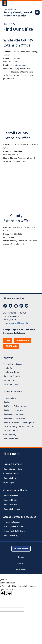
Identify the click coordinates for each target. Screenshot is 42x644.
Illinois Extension (10, 9)
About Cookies (21, 549)
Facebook (11, 306)
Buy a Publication (11, 384)
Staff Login (11, 346)
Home (6, 24)
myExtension (22, 340)
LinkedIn (21, 306)
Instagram (5, 306)
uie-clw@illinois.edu (18, 65)
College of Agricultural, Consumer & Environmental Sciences (19, 331)
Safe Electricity (10, 435)
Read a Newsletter (11, 372)
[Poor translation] (8, 593)
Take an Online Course (13, 364)
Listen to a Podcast (12, 376)
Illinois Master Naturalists (14, 418)
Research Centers (11, 431)
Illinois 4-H (8, 402)
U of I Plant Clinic (11, 439)
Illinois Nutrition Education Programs (19, 423)
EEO (8, 340)
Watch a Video (9, 380)
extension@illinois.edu (18, 323)
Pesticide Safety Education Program (19, 427)
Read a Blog (8, 368)
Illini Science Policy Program (15, 406)
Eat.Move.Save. (10, 398)
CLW (13, 24)
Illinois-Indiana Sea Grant (14, 410)
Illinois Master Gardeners (14, 414)
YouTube (16, 306)
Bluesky (27, 306)
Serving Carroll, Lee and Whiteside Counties (18, 14)
